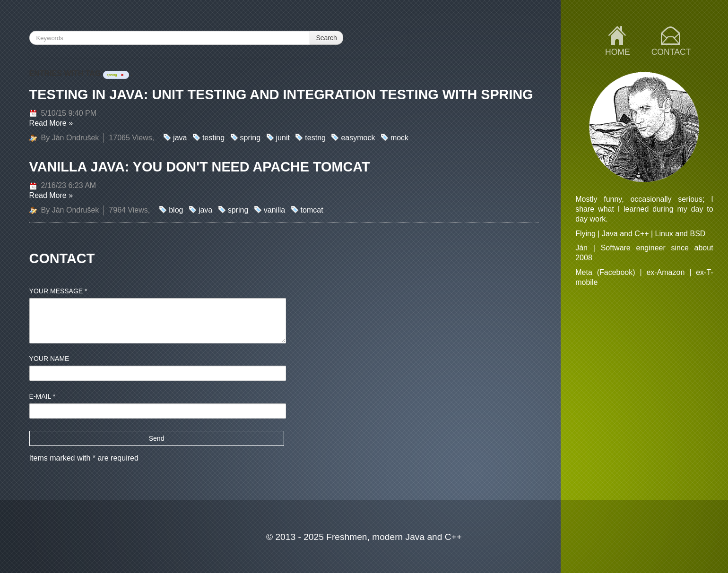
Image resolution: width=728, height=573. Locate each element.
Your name (49, 359)
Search (326, 38)
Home (618, 52)
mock (399, 138)
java (180, 138)
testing (213, 138)
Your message (58, 291)
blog (176, 210)
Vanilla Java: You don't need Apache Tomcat (200, 167)
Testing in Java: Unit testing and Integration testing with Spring (281, 94)
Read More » (51, 123)
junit (283, 138)
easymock (358, 138)
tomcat (312, 210)
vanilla (274, 210)
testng (315, 138)
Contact (671, 52)
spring (251, 138)
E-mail (43, 396)
